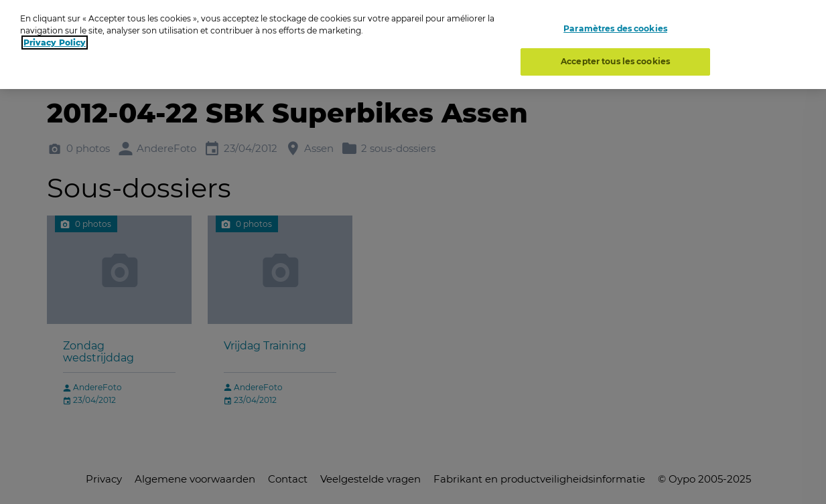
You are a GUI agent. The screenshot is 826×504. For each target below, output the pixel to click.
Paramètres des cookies (615, 25)
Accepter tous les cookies (615, 59)
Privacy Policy (55, 40)
